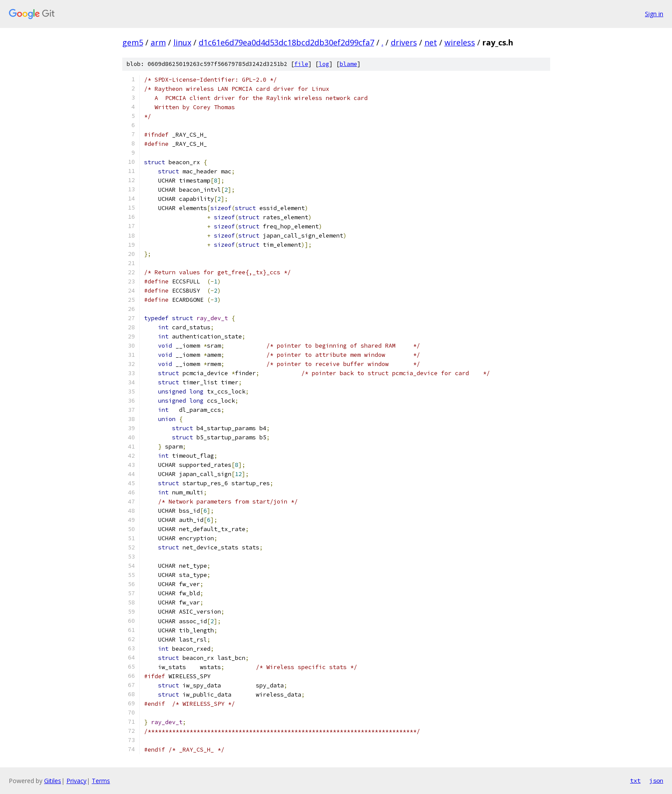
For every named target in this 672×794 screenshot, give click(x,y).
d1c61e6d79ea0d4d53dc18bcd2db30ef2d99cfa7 (286, 42)
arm (158, 42)
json (656, 780)
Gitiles (53, 781)
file (301, 64)
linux (182, 42)
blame (348, 64)
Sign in (654, 14)
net (431, 42)
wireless (460, 42)
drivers (404, 42)
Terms (101, 781)
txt (635, 780)
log (324, 64)
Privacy (76, 781)
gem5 (133, 42)
